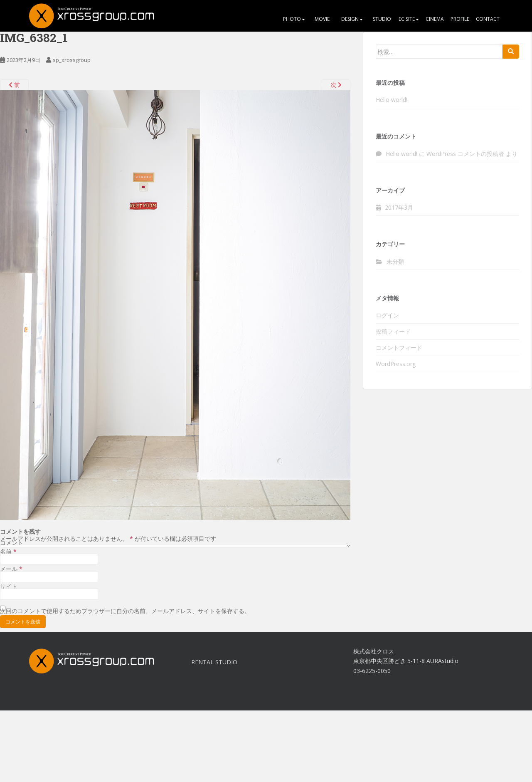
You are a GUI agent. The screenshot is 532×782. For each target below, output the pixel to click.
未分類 (395, 261)
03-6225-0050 (372, 671)
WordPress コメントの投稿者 (465, 154)
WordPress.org (396, 364)
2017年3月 (399, 207)
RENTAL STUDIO (214, 662)
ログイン (387, 315)
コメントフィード (399, 348)
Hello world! (392, 100)
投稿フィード (393, 331)
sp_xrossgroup (72, 60)
